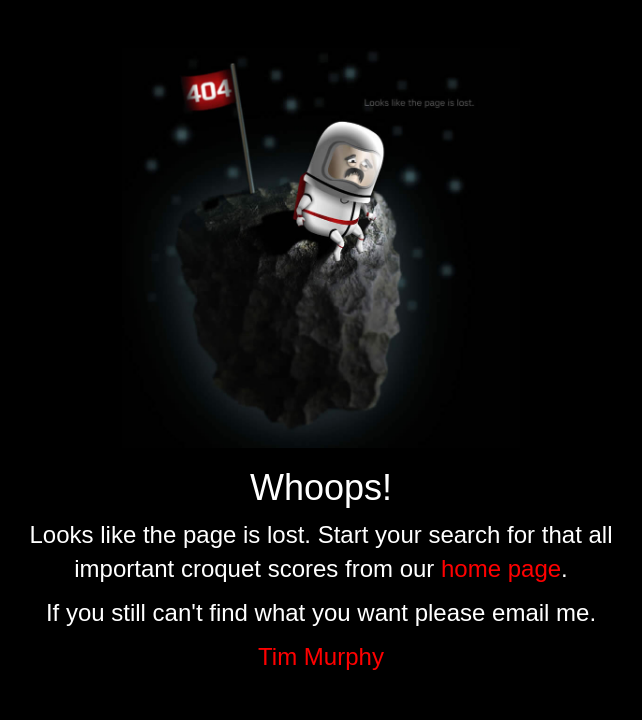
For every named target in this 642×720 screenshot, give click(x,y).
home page (501, 568)
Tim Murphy (321, 656)
